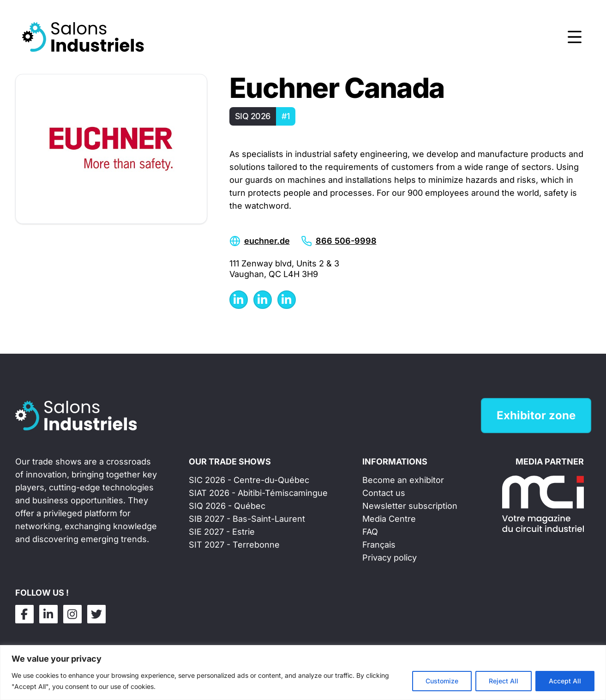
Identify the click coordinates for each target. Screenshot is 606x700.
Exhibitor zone (536, 415)
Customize (442, 681)
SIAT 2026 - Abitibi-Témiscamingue (258, 493)
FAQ (370, 532)
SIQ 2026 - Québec (227, 506)
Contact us (384, 493)
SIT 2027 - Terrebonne (234, 545)
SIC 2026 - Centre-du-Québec (249, 480)
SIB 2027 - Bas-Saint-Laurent (247, 519)
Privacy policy (390, 558)
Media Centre (389, 519)
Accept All (565, 681)
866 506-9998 (346, 241)
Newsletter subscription (410, 506)
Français (379, 545)
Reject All (504, 681)
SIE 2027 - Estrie (222, 532)
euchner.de (267, 241)
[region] (303, 673)
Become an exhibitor (403, 480)
